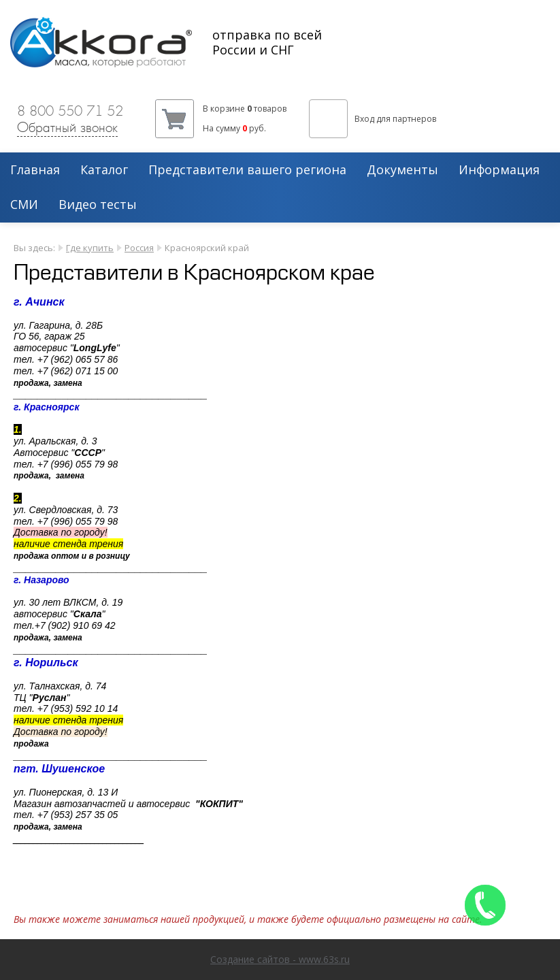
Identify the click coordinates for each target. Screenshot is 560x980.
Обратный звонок (67, 127)
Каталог (104, 170)
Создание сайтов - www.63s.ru (280, 959)
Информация (499, 170)
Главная (35, 170)
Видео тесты (98, 205)
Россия (139, 248)
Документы (402, 170)
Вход (364, 119)
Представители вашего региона (247, 170)
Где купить (90, 248)
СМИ (24, 205)
